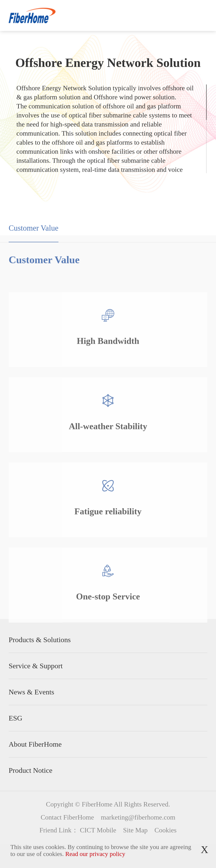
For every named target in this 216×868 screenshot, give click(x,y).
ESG (16, 718)
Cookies (165, 830)
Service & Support (36, 666)
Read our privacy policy (95, 854)
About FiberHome (35, 744)
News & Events (31, 692)
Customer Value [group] (34, 236)
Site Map (135, 830)
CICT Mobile (98, 830)
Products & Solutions (40, 640)
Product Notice (30, 770)
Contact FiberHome (67, 817)
